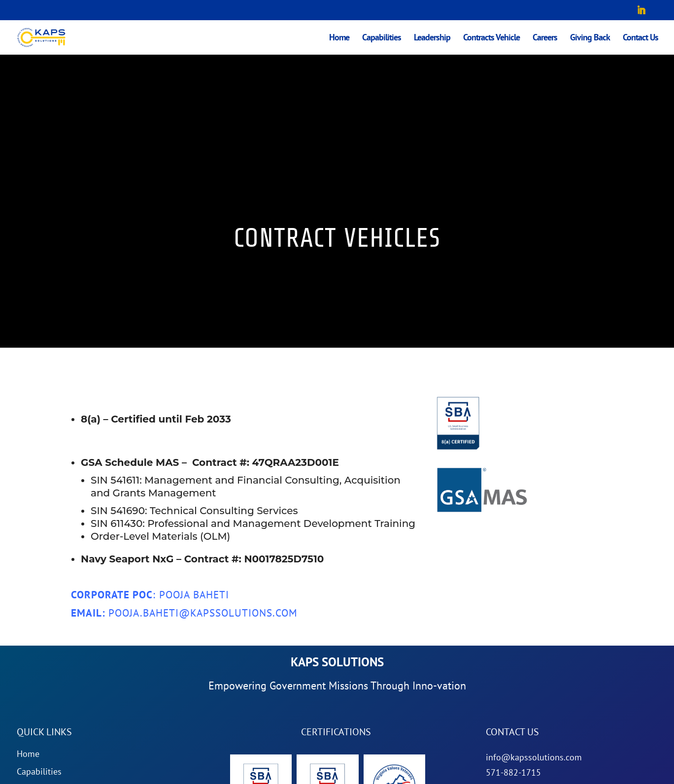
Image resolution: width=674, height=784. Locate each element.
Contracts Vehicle (491, 38)
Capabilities (382, 38)
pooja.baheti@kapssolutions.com (203, 613)
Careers (545, 38)
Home (339, 38)
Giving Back (590, 38)
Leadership (432, 38)
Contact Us (640, 38)
